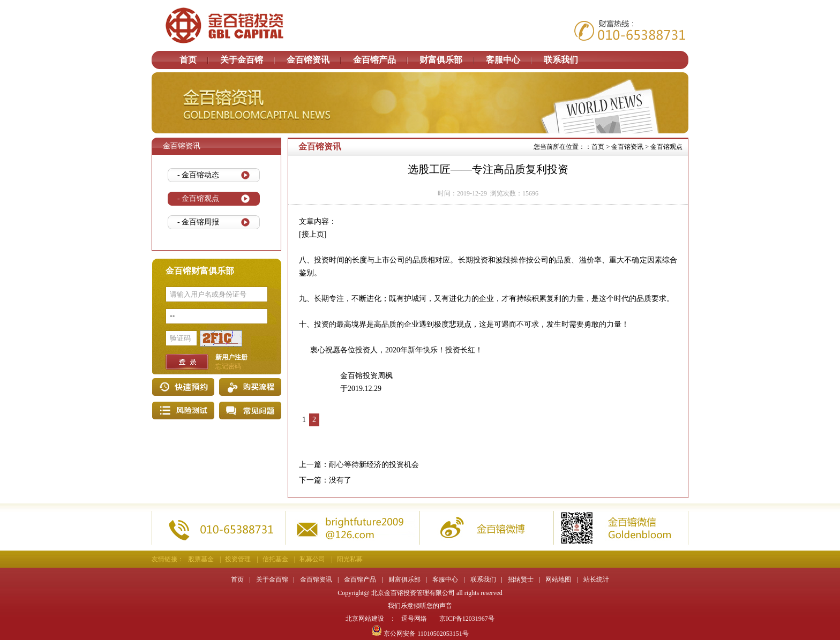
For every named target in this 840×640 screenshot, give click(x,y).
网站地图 (558, 579)
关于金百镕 (242, 60)
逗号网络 (414, 619)
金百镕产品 (374, 60)
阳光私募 (350, 559)
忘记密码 (228, 366)
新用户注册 (231, 357)
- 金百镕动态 (198, 175)
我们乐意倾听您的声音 (420, 606)
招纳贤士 (521, 579)
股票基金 (201, 559)
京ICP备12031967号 (467, 619)
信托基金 (275, 559)
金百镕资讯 (308, 60)
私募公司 (312, 559)
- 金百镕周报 (198, 222)
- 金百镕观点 (198, 198)
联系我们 (561, 60)
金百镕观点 (666, 147)
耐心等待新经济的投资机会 (374, 465)
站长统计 (596, 579)
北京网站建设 (365, 619)
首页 (188, 60)
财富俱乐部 (441, 60)
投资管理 (238, 559)
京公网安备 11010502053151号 (420, 634)
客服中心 (503, 60)
